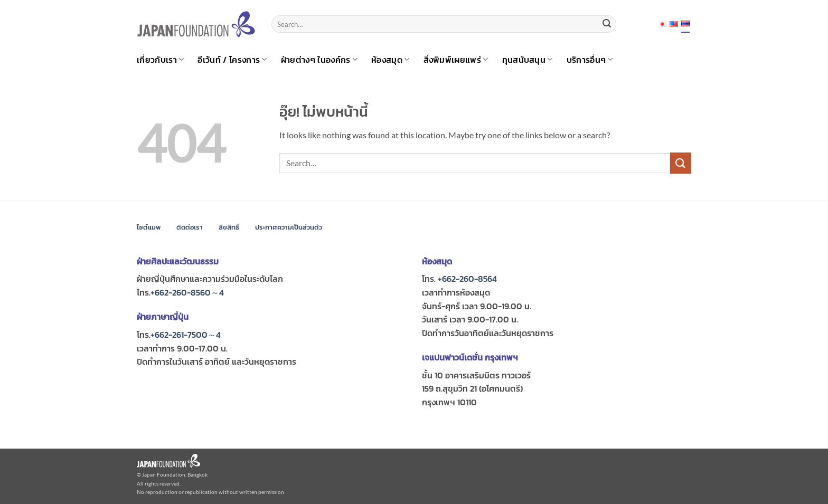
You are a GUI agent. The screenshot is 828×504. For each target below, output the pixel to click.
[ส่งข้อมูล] (607, 24)
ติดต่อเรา (190, 227)
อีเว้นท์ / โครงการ (232, 60)
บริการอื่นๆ (590, 60)
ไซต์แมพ (149, 227)
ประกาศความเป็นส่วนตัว (289, 227)
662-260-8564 (469, 279)
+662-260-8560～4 (187, 292)
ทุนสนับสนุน (528, 60)
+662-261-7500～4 (186, 335)
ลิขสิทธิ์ (229, 227)
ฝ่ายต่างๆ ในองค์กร (319, 60)
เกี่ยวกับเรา (160, 60)
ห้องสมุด (390, 60)
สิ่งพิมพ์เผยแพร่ (456, 60)
